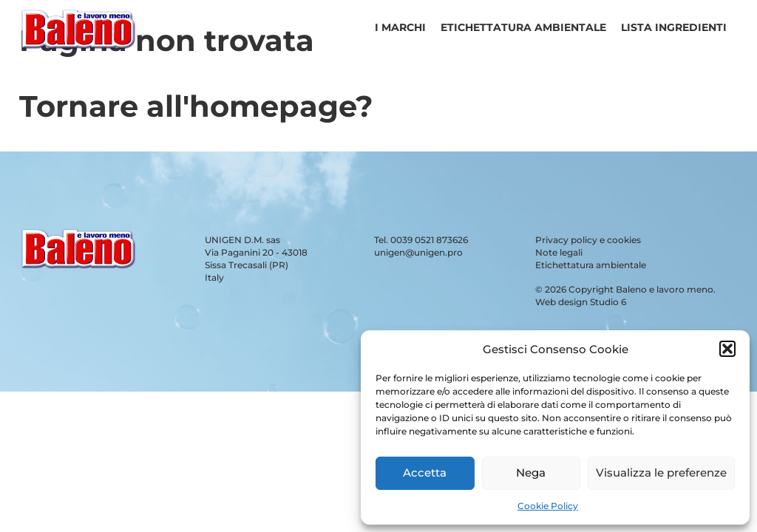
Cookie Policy (548, 506)
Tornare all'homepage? (196, 106)
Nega (531, 473)
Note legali (559, 252)
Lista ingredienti (674, 27)
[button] (727, 349)
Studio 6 (608, 302)
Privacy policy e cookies (588, 240)
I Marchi (400, 27)
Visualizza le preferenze (661, 473)
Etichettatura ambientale (523, 27)
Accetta (425, 473)
